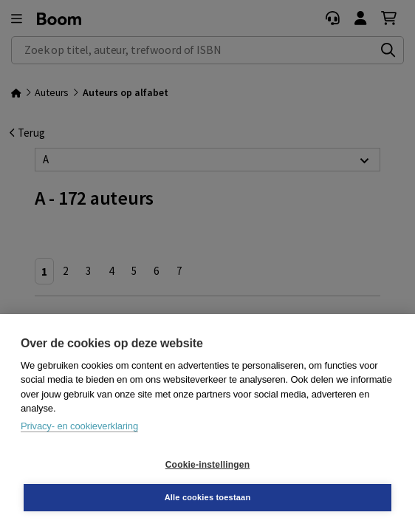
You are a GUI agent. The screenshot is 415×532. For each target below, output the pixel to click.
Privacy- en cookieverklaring (79, 426)
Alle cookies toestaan (208, 497)
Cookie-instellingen (207, 465)
